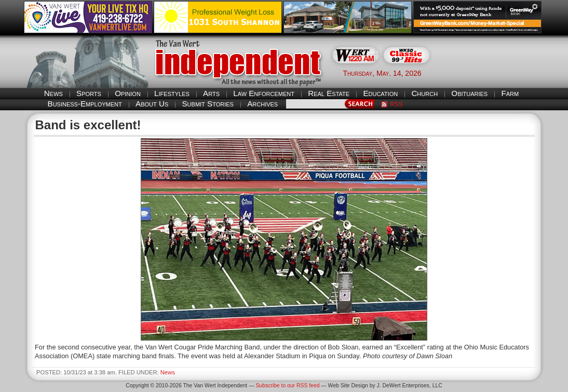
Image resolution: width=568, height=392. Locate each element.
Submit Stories (207, 104)
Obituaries (469, 93)
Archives (262, 104)
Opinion (128, 93)
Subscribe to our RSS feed (287, 386)
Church (424, 93)
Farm (510, 93)
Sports (89, 93)
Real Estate (329, 93)
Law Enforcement (264, 93)
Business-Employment (85, 104)
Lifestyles (172, 93)
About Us (152, 104)
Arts (211, 93)
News (53, 93)
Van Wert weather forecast (492, 73)
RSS (396, 104)
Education (380, 93)
